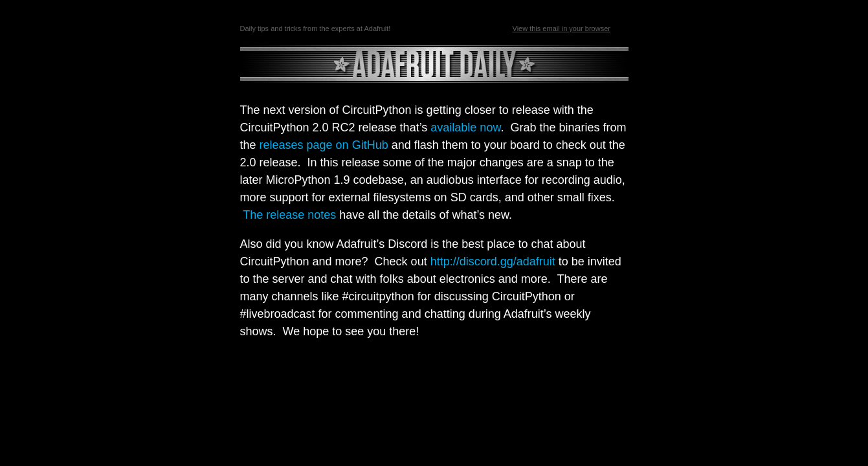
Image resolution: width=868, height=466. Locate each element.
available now (465, 128)
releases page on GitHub (324, 145)
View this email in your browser (562, 28)
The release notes (289, 215)
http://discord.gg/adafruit (493, 261)
